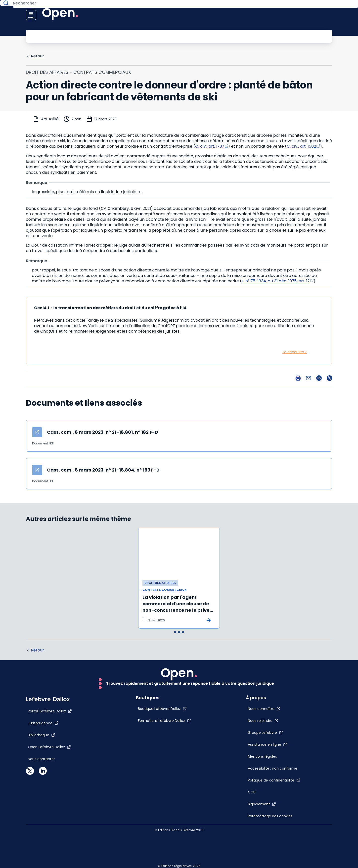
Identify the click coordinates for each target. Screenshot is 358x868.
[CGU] (263, 764)
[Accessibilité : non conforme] (265, 730)
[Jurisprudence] (43, 864)
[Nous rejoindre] (274, 662)
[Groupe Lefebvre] (276, 674)
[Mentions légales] (265, 703)
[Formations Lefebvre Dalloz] (154, 861)
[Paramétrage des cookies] (265, 797)
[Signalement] (273, 776)
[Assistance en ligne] (278, 686)
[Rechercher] (168, 36)
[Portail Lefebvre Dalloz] (50, 852)
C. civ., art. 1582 (301, 146)
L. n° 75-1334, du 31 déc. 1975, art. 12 (276, 281)
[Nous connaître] (275, 650)
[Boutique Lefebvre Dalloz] (152, 849)
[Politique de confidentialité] (285, 752)
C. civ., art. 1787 (210, 146)
